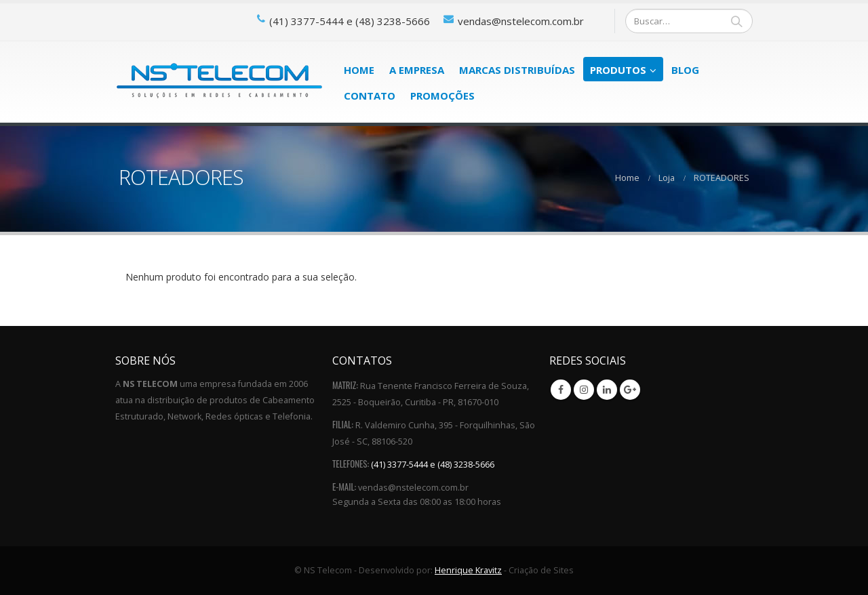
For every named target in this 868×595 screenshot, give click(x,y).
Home (359, 70)
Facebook (561, 390)
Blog (685, 70)
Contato (370, 96)
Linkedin (607, 390)
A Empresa (417, 70)
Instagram (584, 390)
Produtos (618, 70)
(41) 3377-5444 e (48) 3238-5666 (433, 465)
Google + (630, 390)
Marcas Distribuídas (517, 70)
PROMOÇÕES (442, 96)
